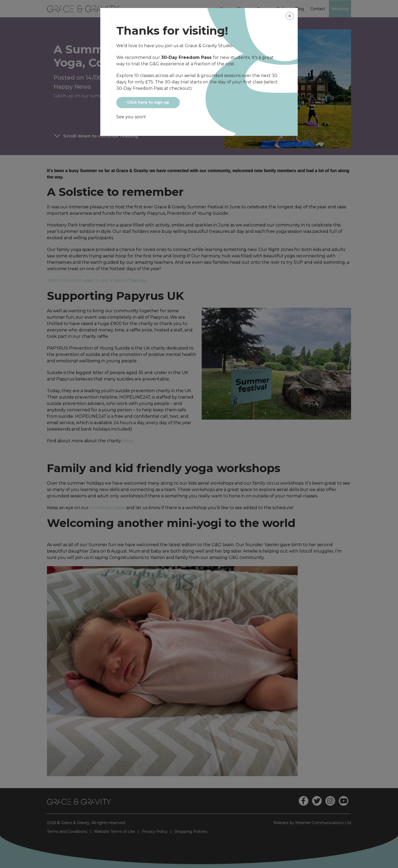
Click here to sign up (148, 102)
